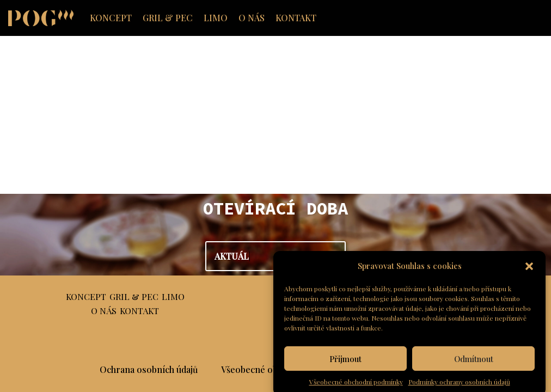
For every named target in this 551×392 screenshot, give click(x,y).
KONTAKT (296, 18)
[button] (529, 275)
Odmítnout (474, 368)
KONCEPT (111, 18)
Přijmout (345, 368)
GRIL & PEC (168, 18)
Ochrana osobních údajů (149, 369)
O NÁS (252, 18)
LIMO (216, 18)
